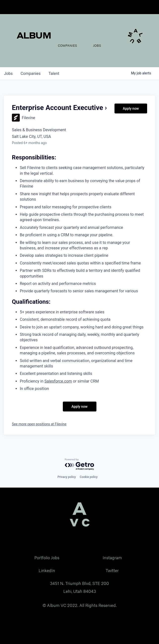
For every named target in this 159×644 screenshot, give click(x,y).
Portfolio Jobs (47, 558)
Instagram (112, 558)
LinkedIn (47, 571)
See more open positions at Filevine (39, 424)
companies (31, 74)
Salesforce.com (58, 381)
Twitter (112, 571)
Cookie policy (89, 477)
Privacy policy (67, 477)
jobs (8, 74)
